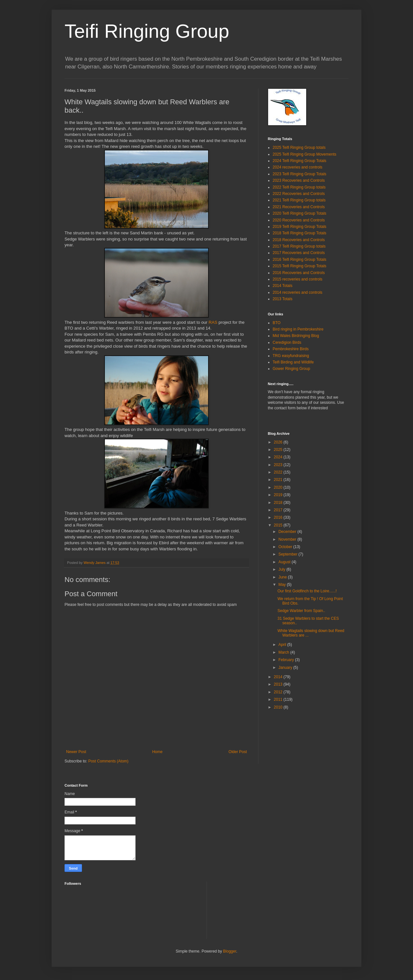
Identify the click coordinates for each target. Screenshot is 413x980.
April (283, 645)
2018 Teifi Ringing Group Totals (299, 233)
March (284, 652)
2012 (279, 692)
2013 (279, 684)
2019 (279, 495)
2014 (279, 677)
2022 (279, 472)
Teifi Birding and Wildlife (293, 362)
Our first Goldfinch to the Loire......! (307, 591)
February (287, 660)
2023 (279, 465)
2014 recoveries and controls (297, 292)
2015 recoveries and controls (297, 279)
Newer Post (76, 752)
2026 (279, 442)
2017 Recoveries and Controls (299, 253)
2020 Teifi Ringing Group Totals (299, 213)
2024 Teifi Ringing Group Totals (299, 161)
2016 (279, 517)
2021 (279, 480)
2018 (279, 503)
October (286, 547)
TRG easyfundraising (291, 356)
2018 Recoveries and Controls (299, 240)
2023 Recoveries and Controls (299, 180)
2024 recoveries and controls (297, 167)
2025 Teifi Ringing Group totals (299, 148)
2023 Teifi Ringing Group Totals (299, 174)
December (288, 532)
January (286, 668)
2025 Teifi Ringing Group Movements (304, 154)
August (285, 562)
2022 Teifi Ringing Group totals (299, 187)
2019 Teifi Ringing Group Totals (299, 227)
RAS (213, 322)
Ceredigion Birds (287, 342)
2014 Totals (282, 286)
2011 (279, 699)
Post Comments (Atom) (108, 761)
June (283, 577)
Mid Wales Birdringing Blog (296, 336)
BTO (277, 323)
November (288, 539)
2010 (279, 707)
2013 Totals (282, 299)
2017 (279, 510)
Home (157, 752)
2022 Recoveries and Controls (299, 194)
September (288, 554)
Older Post (238, 752)
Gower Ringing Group (291, 369)
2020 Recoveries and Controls (299, 220)
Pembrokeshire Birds (291, 349)
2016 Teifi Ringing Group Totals (299, 260)
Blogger (230, 951)
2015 (279, 525)
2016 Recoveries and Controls (299, 273)
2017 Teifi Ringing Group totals (299, 246)
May (283, 585)
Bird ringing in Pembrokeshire (298, 329)
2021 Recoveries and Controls (299, 207)
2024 (279, 457)
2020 (279, 487)
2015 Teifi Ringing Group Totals (299, 266)
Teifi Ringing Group (147, 31)
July (282, 569)
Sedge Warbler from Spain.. (301, 611)
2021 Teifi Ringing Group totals (299, 200)
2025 (279, 450)
